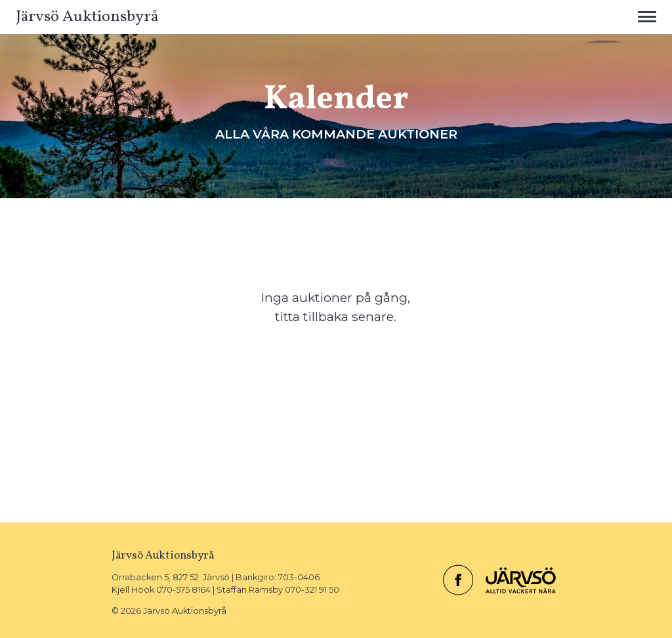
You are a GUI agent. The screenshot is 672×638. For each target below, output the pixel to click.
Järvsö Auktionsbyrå (87, 17)
